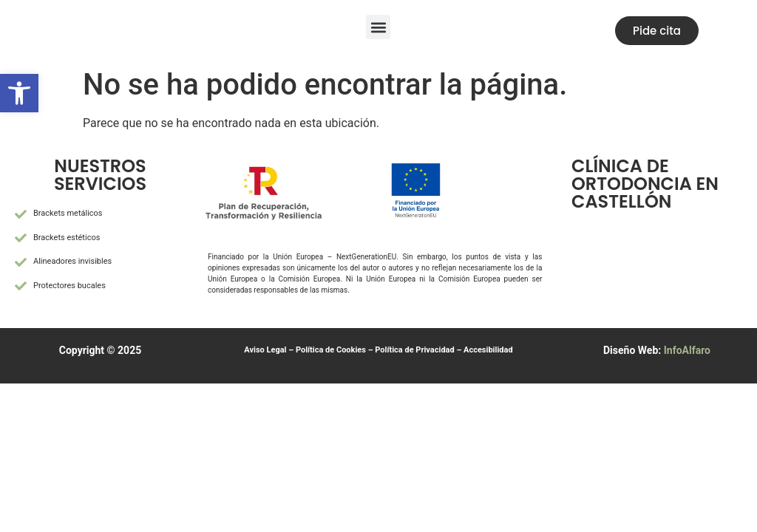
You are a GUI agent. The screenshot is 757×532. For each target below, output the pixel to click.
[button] (378, 27)
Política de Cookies (331, 350)
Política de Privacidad (414, 350)
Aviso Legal (265, 350)
